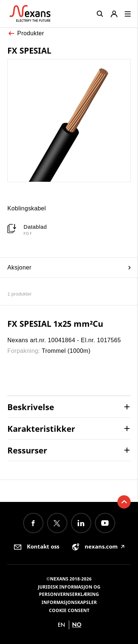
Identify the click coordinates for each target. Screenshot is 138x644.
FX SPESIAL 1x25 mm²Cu (55, 323)
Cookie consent (69, 610)
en (61, 625)
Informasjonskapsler (69, 602)
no (77, 625)
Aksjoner (69, 267)
